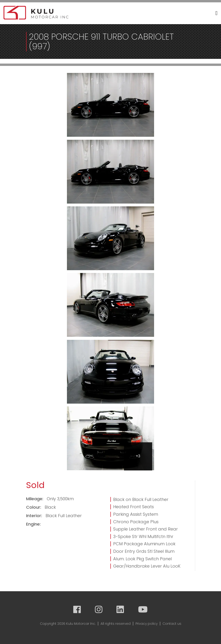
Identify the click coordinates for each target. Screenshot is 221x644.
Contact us (172, 624)
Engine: (33, 524)
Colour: (34, 507)
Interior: (35, 516)
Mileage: (35, 499)
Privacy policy (147, 624)
